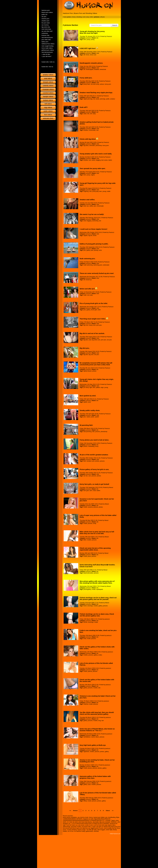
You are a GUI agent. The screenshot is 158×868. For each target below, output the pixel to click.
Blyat (118, 817)
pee (92, 250)
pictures (88, 38)
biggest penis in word (97, 828)
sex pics (109, 340)
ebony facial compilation (70, 817)
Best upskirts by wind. (88, 396)
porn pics (99, 325)
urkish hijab (109, 830)
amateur (113, 99)
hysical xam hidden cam (101, 817)
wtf (84, 55)
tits (94, 99)
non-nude (90, 295)
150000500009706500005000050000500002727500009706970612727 (84, 820)
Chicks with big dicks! (89, 139)
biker (85, 540)
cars (90, 476)
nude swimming (88, 265)
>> (113, 811)
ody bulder (96, 822)
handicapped (90, 69)
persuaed (74, 827)
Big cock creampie (105, 822)
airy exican (81, 825)
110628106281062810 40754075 (73, 819)
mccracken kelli (86, 827)
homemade (92, 130)
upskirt (85, 402)
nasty (94, 114)
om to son (70, 831)
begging (98, 160)
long (100, 721)
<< (70, 811)
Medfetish (114, 822)
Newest (75, 811)
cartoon (102, 84)
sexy (88, 17)
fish (88, 114)
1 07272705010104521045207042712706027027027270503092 (90, 824)
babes (110, 160)
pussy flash (87, 84)
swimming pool (98, 265)
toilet (99, 310)
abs (99, 688)
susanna (90, 507)
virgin (102, 387)
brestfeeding (112, 817)
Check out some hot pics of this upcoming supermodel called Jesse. (95, 549)
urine (100, 250)
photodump (104, 432)
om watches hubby (80, 831)
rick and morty (95, 84)
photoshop (99, 145)
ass (90, 160)
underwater (106, 265)
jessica (90, 768)
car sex (86, 476)
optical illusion (88, 371)
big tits (90, 235)
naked (88, 417)
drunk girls (94, 310)
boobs (98, 99)
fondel (79, 827)
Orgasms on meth (88, 819)
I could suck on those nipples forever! (93, 229)
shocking (79, 17)
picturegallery (87, 589)
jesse (89, 556)
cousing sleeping (72, 830)
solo (90, 191)
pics (95, 206)
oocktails (108, 820)
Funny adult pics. (86, 78)
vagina (93, 175)
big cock (86, 325)
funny (74, 17)
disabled (97, 69)
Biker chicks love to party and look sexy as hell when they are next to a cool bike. (97, 533)
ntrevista (96, 831)
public (108, 99)
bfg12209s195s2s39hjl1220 (102, 819)
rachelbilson (87, 737)
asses (93, 160)
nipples (85, 235)
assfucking (95, 221)
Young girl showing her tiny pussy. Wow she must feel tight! (92, 32)
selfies (91, 206)
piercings (103, 99)
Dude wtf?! (84, 107)
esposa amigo (82, 830)
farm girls (86, 491)
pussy (88, 40)
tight (91, 387)
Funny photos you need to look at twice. (94, 440)
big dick (86, 340)
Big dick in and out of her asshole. (92, 333)
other (92, 17)
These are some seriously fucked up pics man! (97, 273)
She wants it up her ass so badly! (92, 214)
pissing (96, 250)
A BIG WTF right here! (89, 48)
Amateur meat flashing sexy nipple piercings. (96, 93)
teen (85, 40)
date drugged (101, 830)
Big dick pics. (85, 348)
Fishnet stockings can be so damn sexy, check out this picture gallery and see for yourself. (98, 599)
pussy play (95, 191)
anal (85, 206)
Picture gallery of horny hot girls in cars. (94, 469)
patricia (90, 671)
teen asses (104, 160)
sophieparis (100, 589)
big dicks (86, 145)
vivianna (86, 704)
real (97, 130)
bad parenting (87, 432)
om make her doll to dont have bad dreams (79, 822)
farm (91, 491)
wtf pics (102, 17)
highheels (86, 752)
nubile (109, 191)
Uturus (91, 817)
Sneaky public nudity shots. (90, 410)
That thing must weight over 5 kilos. (94, 319)
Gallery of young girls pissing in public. (94, 244)
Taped (113, 820)
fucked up (89, 280)
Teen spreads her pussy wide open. (93, 168)
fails (93, 432)
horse (87, 55)
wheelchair (103, 69)
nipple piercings (88, 99)
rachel (93, 737)
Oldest (108, 811)
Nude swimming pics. (88, 259)
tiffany (85, 801)
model (85, 507)
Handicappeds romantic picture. (91, 63)
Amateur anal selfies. (87, 200)
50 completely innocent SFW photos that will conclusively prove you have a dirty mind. (96, 364)
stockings (90, 606)
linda (85, 639)
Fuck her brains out (72, 825)
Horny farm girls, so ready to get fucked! (94, 484)
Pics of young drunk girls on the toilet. (94, 303)
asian (85, 114)
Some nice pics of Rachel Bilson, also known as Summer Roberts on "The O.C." (97, 730)
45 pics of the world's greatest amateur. (94, 455)
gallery (88, 250)
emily (95, 523)
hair (103, 721)
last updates (68, 17)
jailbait (98, 387)
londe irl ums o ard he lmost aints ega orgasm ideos (100, 825)
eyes (89, 784)
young (93, 40)
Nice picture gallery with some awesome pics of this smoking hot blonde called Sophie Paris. (97, 582)
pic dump (86, 387)
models (89, 540)
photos (94, 371)
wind (89, 402)
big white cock (96, 340)
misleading (91, 446)
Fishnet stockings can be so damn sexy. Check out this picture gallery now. (97, 615)
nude (85, 295)
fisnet (85, 606)
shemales (92, 145)
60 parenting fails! (86, 425)
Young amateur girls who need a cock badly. (96, 154)
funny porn (108, 84)
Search (115, 25)
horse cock (93, 55)
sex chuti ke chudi (83, 817)
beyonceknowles (88, 573)
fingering (86, 191)
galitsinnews (89, 831)
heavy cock (92, 325)
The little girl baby (91, 830)
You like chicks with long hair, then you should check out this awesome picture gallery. (97, 713)
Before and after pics (89, 289)
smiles (100, 655)
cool (84, 17)
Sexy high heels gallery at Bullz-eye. (93, 745)
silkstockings (67, 827)
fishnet (85, 622)
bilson (97, 737)
